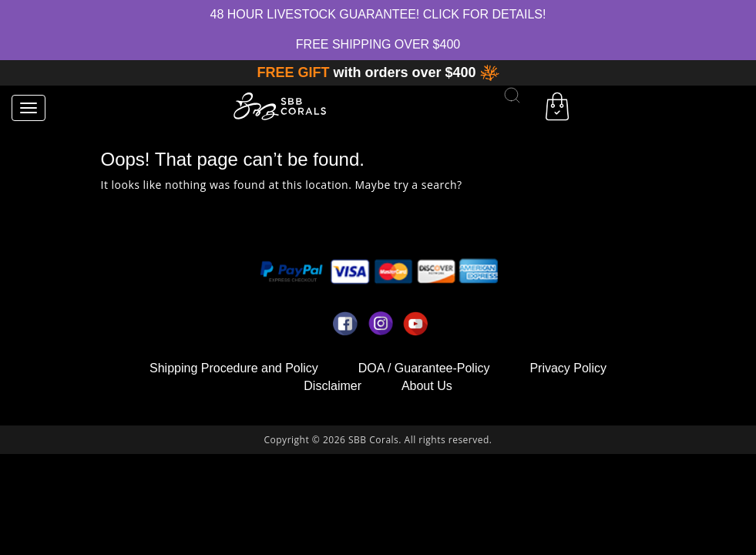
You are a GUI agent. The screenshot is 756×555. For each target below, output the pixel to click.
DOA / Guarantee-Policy (424, 368)
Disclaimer (333, 386)
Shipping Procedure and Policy (234, 368)
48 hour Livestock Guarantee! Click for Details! (378, 14)
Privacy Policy (568, 368)
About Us (427, 386)
